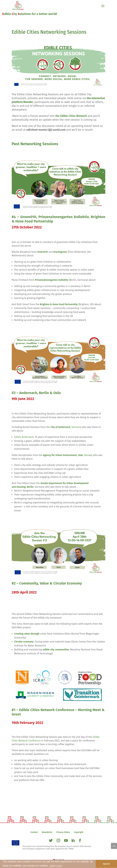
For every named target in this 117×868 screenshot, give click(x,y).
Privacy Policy (63, 832)
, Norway (68, 455)
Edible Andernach (24, 437)
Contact (34, 832)
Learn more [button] (56, 866)
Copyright (78, 832)
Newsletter (47, 832)
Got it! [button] (106, 864)
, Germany (66, 427)
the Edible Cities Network (71, 116)
